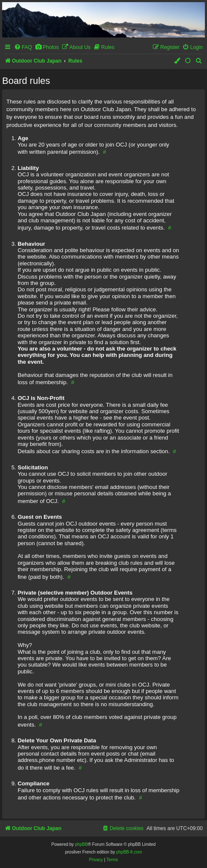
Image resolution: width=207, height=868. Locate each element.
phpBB (81, 844)
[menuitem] (23, 47)
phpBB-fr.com (129, 852)
